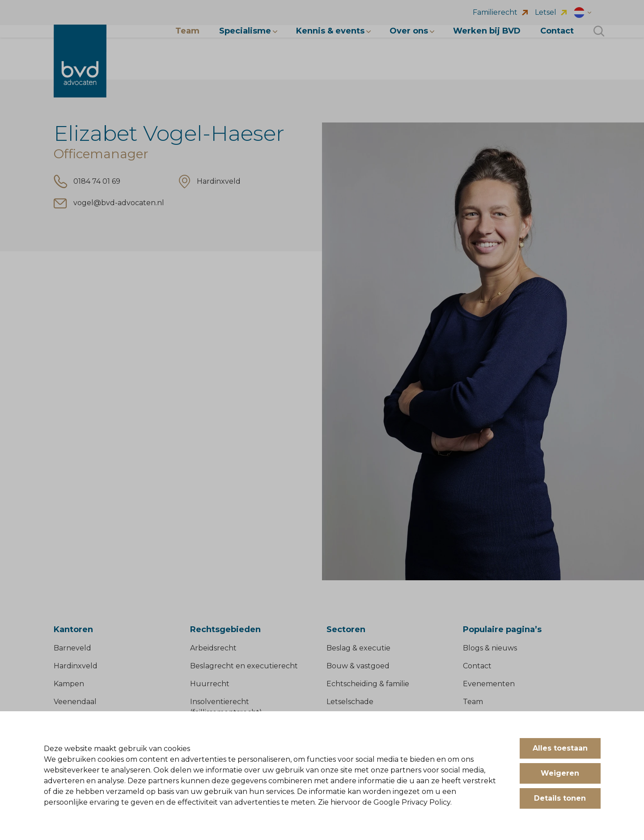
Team (473, 702)
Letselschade (350, 702)
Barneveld (72, 648)
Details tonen (560, 798)
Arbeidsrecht (213, 648)
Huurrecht (210, 684)
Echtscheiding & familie (368, 684)
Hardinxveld (76, 666)
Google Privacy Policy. (413, 802)
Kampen (69, 684)
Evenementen (489, 684)
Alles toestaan (560, 748)
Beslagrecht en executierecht (244, 666)
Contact (477, 666)
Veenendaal (75, 702)
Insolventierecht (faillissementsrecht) (226, 707)
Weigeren (560, 773)
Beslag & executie (358, 648)
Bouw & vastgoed (358, 666)
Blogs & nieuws (490, 648)
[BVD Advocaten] (80, 61)
